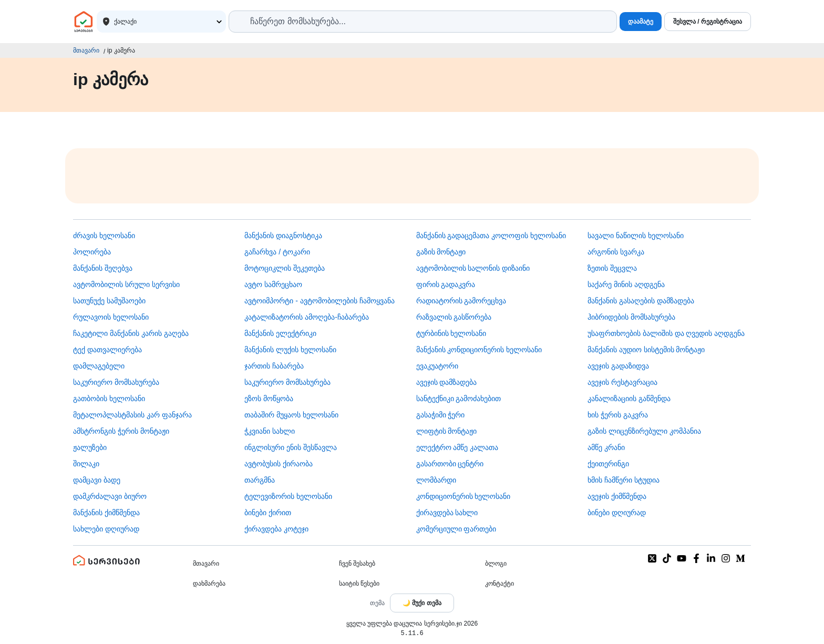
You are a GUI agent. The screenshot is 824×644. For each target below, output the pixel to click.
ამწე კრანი (606, 447)
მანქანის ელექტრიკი (280, 333)
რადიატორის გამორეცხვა (461, 301)
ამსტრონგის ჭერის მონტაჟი (121, 431)
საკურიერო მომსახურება (116, 382)
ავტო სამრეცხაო (273, 284)
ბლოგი (496, 564)
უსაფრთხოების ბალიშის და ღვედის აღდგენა (666, 333)
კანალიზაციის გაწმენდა (629, 398)
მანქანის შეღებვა (103, 268)
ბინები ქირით (268, 513)
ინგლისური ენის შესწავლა (291, 447)
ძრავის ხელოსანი (104, 236)
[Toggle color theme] (422, 603)
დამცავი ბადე (97, 480)
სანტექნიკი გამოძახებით (459, 398)
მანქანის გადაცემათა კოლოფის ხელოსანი (491, 236)
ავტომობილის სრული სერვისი (126, 284)
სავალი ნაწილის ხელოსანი (636, 236)
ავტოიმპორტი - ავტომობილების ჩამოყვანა (319, 301)
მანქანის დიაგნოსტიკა (283, 236)
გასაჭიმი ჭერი (441, 415)
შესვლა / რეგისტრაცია (708, 22)
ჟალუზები (90, 447)
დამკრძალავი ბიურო (110, 496)
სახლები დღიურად (106, 529)
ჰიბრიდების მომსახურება (631, 317)
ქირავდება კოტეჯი (276, 529)
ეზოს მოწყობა (269, 398)
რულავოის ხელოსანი (111, 317)
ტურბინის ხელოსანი (451, 333)
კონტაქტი (499, 584)
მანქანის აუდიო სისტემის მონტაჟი (646, 350)
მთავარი (86, 50)
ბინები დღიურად (617, 513)
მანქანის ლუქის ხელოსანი (290, 350)
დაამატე (641, 22)
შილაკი (86, 464)
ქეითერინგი (608, 464)
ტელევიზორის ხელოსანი (288, 496)
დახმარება (209, 584)
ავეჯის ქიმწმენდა (617, 496)
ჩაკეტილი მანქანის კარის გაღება (131, 333)
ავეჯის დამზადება (447, 382)
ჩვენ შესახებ (357, 564)
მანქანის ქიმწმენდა (106, 513)
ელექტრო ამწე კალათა (457, 447)
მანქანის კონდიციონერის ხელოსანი (479, 350)
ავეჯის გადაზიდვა (618, 366)
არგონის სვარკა (616, 252)
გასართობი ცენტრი (450, 464)
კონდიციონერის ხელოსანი (463, 496)
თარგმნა (260, 480)
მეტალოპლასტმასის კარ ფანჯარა (132, 415)
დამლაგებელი (99, 366)
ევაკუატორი (437, 366)
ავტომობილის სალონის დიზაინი (473, 268)
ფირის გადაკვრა (446, 284)
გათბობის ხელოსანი (109, 398)
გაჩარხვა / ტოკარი (277, 252)
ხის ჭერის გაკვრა (618, 415)
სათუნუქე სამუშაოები (109, 301)
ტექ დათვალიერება (107, 350)
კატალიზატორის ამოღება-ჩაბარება (307, 317)
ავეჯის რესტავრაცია (622, 382)
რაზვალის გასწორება (454, 317)
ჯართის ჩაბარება (274, 366)
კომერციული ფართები (456, 529)
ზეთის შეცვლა (612, 268)
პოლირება (92, 252)
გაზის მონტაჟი (441, 252)
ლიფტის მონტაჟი (447, 431)
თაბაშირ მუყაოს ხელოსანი (291, 415)
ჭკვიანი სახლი (270, 431)
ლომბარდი (436, 480)
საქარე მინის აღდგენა (626, 284)
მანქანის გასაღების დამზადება (641, 301)
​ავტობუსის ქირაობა (279, 464)
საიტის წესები (359, 584)
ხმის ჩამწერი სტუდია (624, 480)
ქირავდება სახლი (447, 513)
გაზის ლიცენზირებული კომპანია (644, 431)
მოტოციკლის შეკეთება (285, 268)
